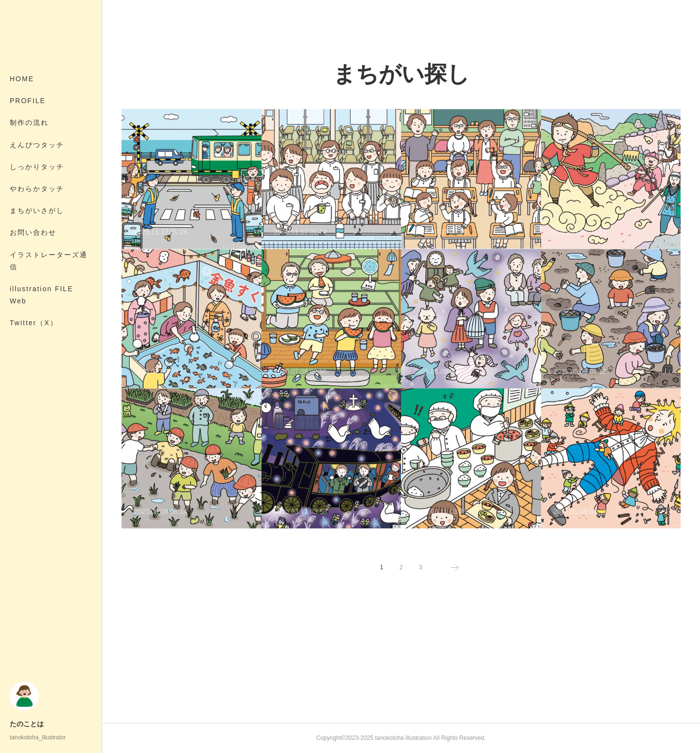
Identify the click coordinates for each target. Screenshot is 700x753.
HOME (22, 79)
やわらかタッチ (37, 189)
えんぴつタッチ (37, 145)
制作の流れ (29, 123)
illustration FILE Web (41, 295)
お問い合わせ (33, 232)
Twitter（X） (34, 323)
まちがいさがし (37, 210)
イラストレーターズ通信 (49, 261)
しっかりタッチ (37, 167)
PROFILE (28, 101)
